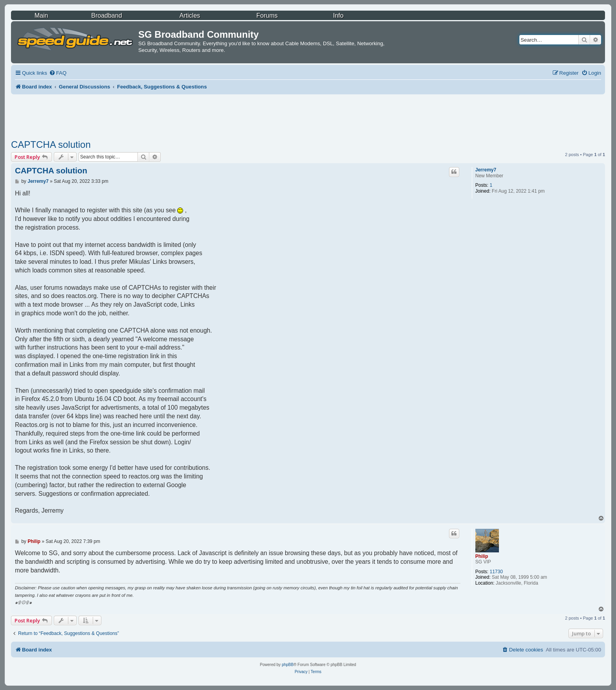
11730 (496, 572)
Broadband (106, 16)
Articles (190, 16)
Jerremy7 (486, 170)
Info (338, 16)
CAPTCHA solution (51, 144)
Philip (482, 556)
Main (41, 16)
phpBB (288, 665)
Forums (267, 16)
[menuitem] (58, 73)
